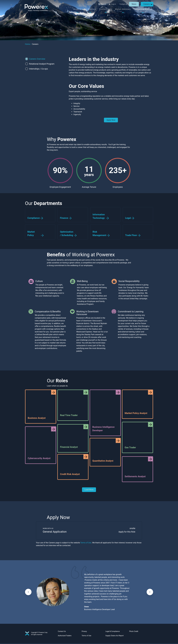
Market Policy (31, 234)
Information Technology (99, 216)
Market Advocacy (123, 9)
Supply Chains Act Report (115, 636)
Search (103, 4)
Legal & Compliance (113, 632)
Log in (113, 4)
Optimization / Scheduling (67, 234)
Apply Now (111, 120)
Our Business (90, 9)
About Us (77, 9)
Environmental (105, 9)
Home (28, 44)
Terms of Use (86, 543)
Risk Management (99, 234)
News (134, 4)
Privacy (84, 632)
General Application (55, 532)
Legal (128, 218)
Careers (146, 4)
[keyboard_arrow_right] (150, 593)
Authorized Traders (65, 636)
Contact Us (62, 632)
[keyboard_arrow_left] (28, 593)
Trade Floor (131, 235)
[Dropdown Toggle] (151, 4)
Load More (89, 490)
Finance (64, 218)
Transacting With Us (142, 9)
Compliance (34, 218)
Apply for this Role (126, 532)
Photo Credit (134, 632)
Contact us (123, 4)
